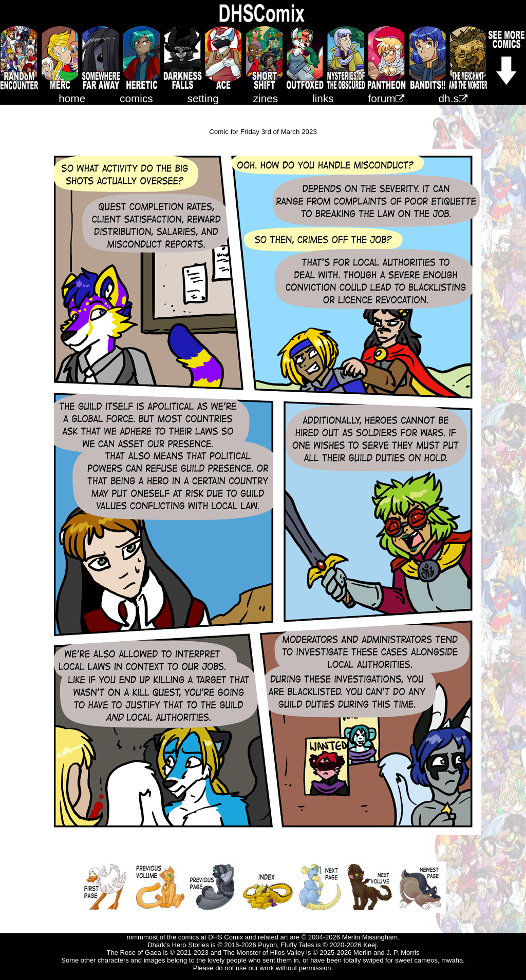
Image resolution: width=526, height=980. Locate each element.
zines (266, 98)
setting (203, 98)
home (72, 98)
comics (136, 98)
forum (386, 98)
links (323, 98)
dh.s (453, 98)
